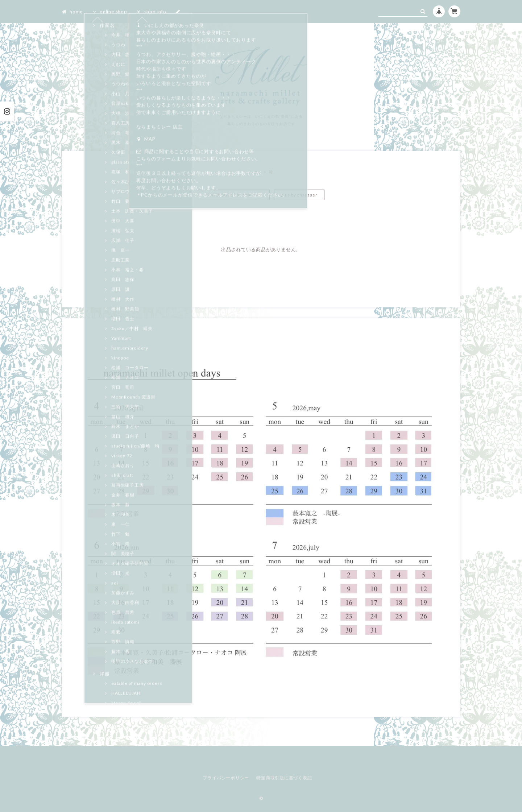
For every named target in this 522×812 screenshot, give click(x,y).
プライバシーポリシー (226, 778)
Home (255, 172)
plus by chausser (299, 195)
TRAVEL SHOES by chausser (234, 195)
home (72, 12)
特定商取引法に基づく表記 (284, 778)
